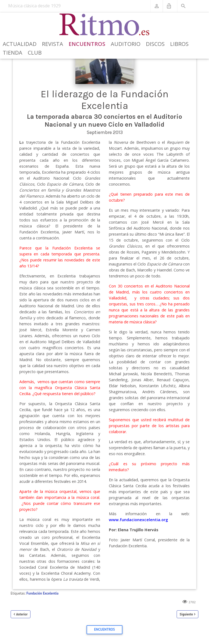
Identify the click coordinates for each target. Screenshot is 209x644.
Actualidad (20, 44)
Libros (179, 44)
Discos (155, 44)
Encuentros (87, 44)
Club (35, 53)
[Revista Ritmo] (105, 25)
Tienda (13, 53)
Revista (53, 44)
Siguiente (186, 614)
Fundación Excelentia (42, 593)
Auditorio (126, 44)
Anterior (22, 614)
